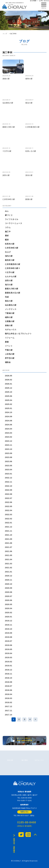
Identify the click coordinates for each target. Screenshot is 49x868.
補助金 (8, 362)
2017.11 (9, 711)
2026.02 (9, 380)
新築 (7, 342)
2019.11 (9, 625)
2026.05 (9, 376)
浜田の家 (9, 281)
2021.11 (9, 531)
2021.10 (9, 535)
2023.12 (9, 441)
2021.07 (9, 547)
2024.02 (9, 437)
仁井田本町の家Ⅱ (13, 268)
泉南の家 (9, 325)
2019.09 (9, 633)
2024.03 (9, 433)
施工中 (8, 232)
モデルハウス (11, 330)
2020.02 (9, 613)
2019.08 (9, 637)
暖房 (7, 240)
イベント (9, 346)
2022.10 (9, 486)
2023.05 (9, 466)
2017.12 (9, 706)
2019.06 (9, 645)
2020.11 (9, 580)
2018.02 (9, 702)
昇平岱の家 (10, 358)
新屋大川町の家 (12, 289)
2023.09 (9, 453)
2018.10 (9, 678)
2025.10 (9, 392)
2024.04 (9, 429)
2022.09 (9, 490)
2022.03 (9, 515)
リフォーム (10, 338)
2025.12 (9, 388)
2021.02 (9, 568)
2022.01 (9, 523)
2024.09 (9, 417)
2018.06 (9, 690)
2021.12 (9, 527)
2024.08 (9, 421)
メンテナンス (11, 309)
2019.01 (9, 666)
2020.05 (9, 604)
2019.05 (9, 649)
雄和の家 (9, 317)
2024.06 (9, 425)
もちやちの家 (11, 277)
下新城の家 (10, 313)
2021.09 (9, 539)
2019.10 (9, 629)
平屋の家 (9, 350)
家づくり (9, 215)
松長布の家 (10, 244)
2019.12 (9, 621)
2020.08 (9, 592)
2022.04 (9, 510)
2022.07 (9, 498)
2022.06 (9, 502)
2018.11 (9, 674)
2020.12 (9, 576)
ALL (7, 211)
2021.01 (9, 572)
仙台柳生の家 (11, 305)
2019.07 (9, 641)
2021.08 (9, 543)
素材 (7, 236)
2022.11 (9, 482)
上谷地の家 (10, 354)
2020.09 (9, 588)
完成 (7, 297)
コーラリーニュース (14, 223)
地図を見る (24, 812)
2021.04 (9, 559)
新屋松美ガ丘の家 (13, 293)
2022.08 (9, 494)
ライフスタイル (12, 219)
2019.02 (9, 662)
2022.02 (9, 519)
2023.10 (9, 449)
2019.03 (9, 657)
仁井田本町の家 (12, 248)
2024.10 (9, 412)
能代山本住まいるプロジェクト (18, 334)
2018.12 (9, 670)
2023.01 (9, 474)
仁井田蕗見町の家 (13, 264)
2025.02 (9, 404)
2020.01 (9, 617)
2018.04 (9, 694)
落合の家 (9, 301)
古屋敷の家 (10, 321)
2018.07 (9, 686)
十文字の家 (10, 272)
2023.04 (9, 470)
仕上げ (8, 252)
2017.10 (9, 715)
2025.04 (9, 400)
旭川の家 (9, 285)
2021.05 (9, 555)
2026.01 (9, 384)
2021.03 (9, 564)
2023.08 (9, 457)
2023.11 (9, 445)
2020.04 (9, 608)
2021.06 (9, 551)
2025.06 (9, 396)
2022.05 (9, 506)
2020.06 (9, 600)
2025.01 (9, 408)
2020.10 (9, 584)
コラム (8, 227)
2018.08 (9, 682)
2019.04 (9, 653)
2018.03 (9, 698)
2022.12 (9, 478)
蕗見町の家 (10, 260)
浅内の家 (9, 256)
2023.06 (9, 461)
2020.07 (9, 596)
